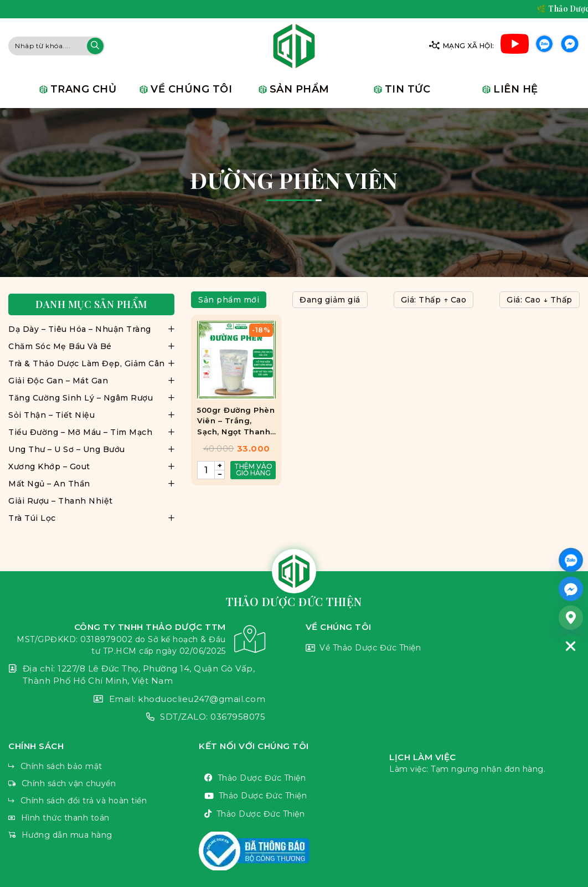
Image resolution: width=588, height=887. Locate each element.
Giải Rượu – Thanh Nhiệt (61, 501)
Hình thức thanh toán (104, 818)
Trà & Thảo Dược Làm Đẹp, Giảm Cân (87, 363)
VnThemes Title (294, 851)
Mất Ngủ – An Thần (49, 484)
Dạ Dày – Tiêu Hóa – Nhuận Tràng (80, 329)
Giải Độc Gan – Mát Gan (58, 381)
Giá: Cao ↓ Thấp (540, 300)
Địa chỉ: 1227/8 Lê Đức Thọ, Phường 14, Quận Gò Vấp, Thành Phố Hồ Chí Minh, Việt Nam (137, 675)
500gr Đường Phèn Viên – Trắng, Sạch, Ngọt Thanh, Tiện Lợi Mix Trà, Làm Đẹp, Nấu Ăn (236, 422)
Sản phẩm (300, 89)
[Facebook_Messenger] (571, 588)
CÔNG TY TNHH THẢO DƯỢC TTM (137, 639)
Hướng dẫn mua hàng (104, 835)
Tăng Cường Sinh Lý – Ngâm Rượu (81, 398)
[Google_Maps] (571, 617)
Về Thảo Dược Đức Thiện (443, 648)
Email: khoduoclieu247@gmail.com (137, 699)
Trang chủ (84, 89)
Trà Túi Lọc (32, 518)
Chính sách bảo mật (104, 766)
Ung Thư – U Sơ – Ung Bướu (67, 449)
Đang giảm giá (330, 300)
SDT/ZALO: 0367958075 (137, 717)
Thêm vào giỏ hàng (253, 470)
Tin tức (408, 89)
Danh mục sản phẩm (91, 304)
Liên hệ (516, 89)
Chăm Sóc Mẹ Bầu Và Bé (60, 346)
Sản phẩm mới (229, 300)
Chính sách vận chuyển (104, 784)
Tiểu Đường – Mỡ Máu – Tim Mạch (80, 432)
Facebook (570, 46)
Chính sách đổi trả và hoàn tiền (104, 801)
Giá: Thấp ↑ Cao (434, 300)
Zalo (544, 46)
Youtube (515, 46)
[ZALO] (571, 560)
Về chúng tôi (191, 89)
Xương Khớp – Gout (49, 466)
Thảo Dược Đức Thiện (294, 778)
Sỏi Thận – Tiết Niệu (51, 415)
